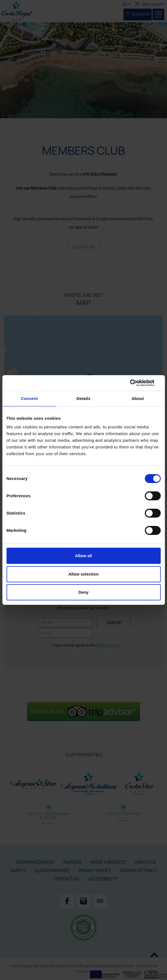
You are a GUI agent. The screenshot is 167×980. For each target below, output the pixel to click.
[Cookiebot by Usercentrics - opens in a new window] (136, 383)
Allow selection (83, 574)
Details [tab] (84, 398)
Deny (83, 592)
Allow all (83, 556)
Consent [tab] (29, 398)
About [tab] (138, 398)
